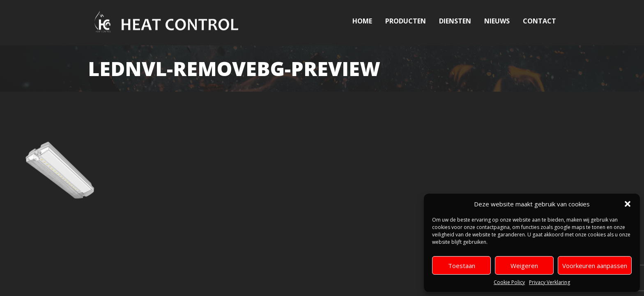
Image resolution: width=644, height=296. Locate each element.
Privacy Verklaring (550, 282)
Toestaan (462, 266)
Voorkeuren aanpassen (595, 266)
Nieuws (497, 21)
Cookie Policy (509, 282)
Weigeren (524, 266)
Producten (406, 21)
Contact (539, 21)
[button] (628, 204)
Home (362, 21)
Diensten (455, 21)
